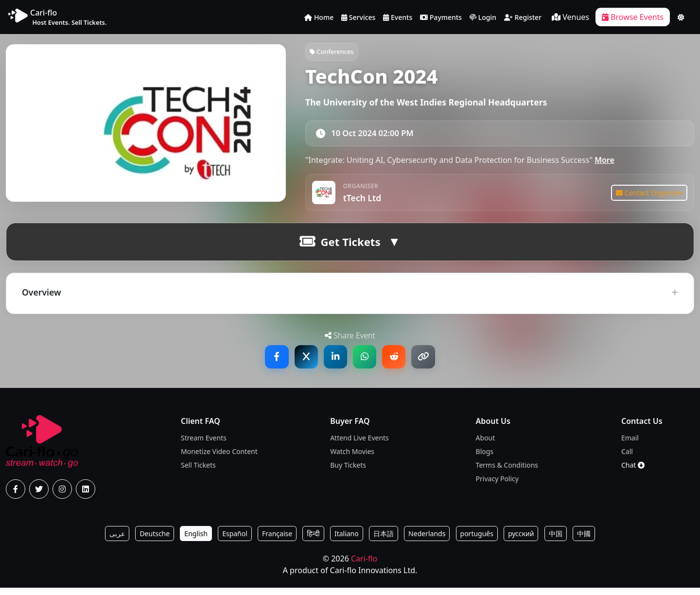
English (196, 541)
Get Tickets (340, 248)
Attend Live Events (359, 445)
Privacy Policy (497, 486)
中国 (556, 541)
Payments (441, 18)
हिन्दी (313, 541)
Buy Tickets (348, 472)
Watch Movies (352, 459)
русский (521, 541)
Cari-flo (364, 566)
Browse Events (633, 17)
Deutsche (155, 541)
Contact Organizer (648, 198)
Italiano (347, 541)
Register (523, 18)
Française (277, 541)
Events (398, 18)
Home (319, 18)
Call (627, 459)
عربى (117, 541)
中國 (584, 541)
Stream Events (204, 445)
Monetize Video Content (219, 459)
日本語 (384, 541)
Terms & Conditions (507, 472)
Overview (42, 298)
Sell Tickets (198, 472)
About (486, 445)
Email (630, 445)
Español (235, 541)
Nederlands (427, 541)
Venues (570, 17)
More (604, 163)
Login (483, 18)
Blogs (485, 459)
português (477, 541)
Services (358, 18)
